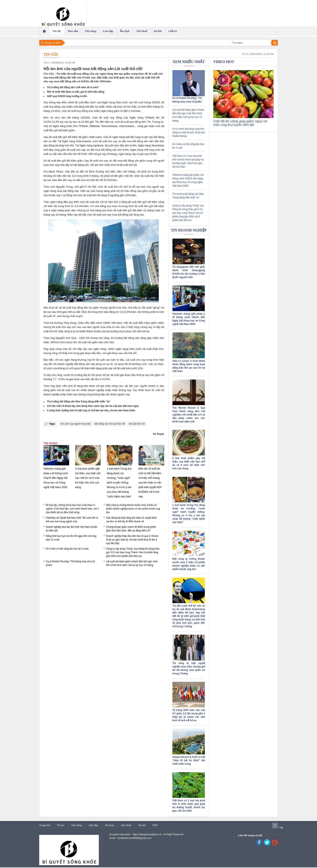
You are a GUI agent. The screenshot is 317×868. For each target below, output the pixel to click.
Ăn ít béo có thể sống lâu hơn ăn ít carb (67, 549)
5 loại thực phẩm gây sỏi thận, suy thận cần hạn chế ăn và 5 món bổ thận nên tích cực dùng (88, 478)
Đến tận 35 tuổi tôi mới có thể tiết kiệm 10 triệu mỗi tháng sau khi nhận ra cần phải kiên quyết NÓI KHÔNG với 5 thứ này (150, 483)
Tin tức (51, 55)
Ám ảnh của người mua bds (75, 424)
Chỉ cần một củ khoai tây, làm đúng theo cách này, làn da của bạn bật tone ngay (93, 406)
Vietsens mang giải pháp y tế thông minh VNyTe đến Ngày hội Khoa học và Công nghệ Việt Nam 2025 (56, 478)
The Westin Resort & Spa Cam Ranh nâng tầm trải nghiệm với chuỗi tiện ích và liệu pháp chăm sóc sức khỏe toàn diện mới (189, 415)
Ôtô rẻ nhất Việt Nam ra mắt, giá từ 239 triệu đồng (76, 92)
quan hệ (123, 364)
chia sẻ (67, 349)
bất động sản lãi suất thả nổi (110, 424)
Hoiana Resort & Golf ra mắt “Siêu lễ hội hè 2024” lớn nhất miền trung (189, 760)
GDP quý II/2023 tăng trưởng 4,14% (67, 96)
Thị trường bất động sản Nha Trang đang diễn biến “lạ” (79, 402)
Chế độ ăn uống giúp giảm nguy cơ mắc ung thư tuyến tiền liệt (240, 123)
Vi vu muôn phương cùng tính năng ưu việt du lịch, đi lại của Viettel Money (189, 132)
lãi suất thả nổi (137, 424)
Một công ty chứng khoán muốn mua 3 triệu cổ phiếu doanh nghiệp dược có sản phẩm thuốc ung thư (133, 509)
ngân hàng (107, 111)
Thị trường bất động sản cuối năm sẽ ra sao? (73, 87)
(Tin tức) (49, 74)
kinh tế (72, 386)
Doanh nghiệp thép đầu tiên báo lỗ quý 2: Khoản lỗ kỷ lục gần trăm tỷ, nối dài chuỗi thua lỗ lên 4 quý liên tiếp (132, 540)
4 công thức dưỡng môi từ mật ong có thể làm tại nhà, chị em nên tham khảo (91, 410)
